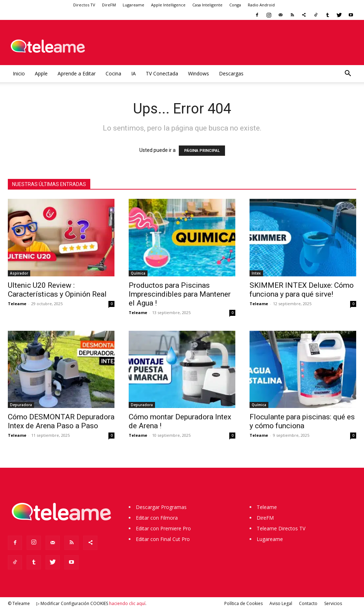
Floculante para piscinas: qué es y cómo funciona (302, 421)
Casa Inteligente (207, 5)
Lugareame (133, 5)
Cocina (113, 73)
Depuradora (21, 405)
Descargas (231, 73)
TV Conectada (162, 73)
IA (133, 73)
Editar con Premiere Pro (163, 528)
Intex (256, 273)
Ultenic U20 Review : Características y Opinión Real (57, 290)
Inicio (19, 73)
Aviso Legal (281, 603)
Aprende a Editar (77, 73)
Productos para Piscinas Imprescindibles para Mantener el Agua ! (180, 294)
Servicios (333, 603)
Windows (199, 73)
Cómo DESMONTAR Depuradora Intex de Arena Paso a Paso (61, 421)
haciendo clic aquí (127, 603)
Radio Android (261, 5)
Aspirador (19, 273)
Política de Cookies (243, 603)
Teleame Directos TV (281, 528)
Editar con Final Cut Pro (163, 539)
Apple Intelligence (168, 5)
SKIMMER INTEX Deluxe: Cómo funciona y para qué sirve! (302, 290)
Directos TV (84, 5)
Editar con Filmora (157, 518)
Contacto (308, 603)
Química (138, 273)
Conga (235, 5)
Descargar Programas (161, 507)
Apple (41, 73)
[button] (348, 74)
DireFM (109, 5)
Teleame (17, 304)
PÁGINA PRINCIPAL (202, 151)
